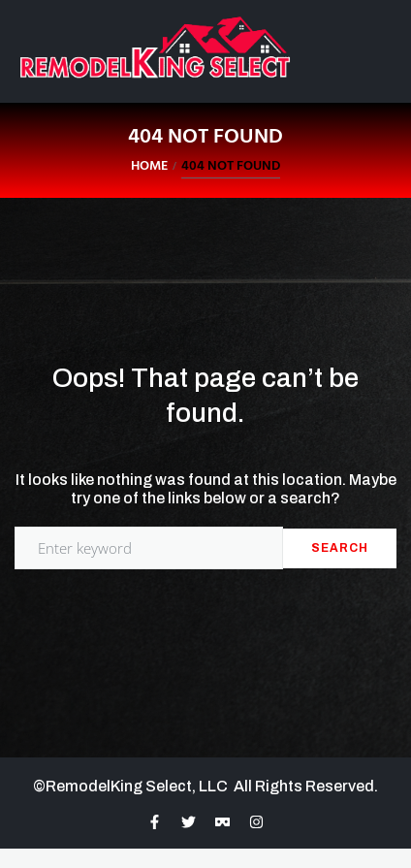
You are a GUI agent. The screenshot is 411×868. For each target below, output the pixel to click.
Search (340, 548)
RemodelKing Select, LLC (140, 786)
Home (149, 166)
